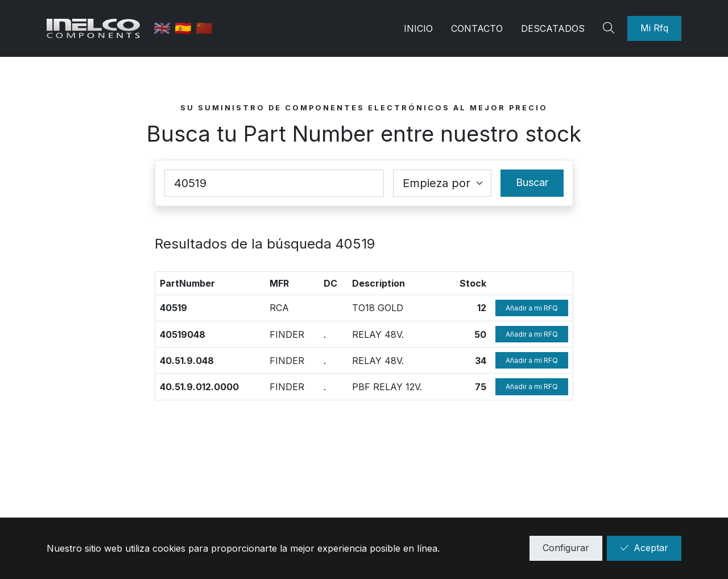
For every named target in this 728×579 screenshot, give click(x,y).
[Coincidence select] (442, 183)
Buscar (532, 182)
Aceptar (644, 548)
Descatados (553, 28)
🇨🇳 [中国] (208, 28)
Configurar (566, 548)
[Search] (610, 28)
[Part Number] (274, 183)
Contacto (477, 28)
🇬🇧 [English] (167, 28)
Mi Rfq (654, 28)
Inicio (418, 28)
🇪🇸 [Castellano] (189, 28)
